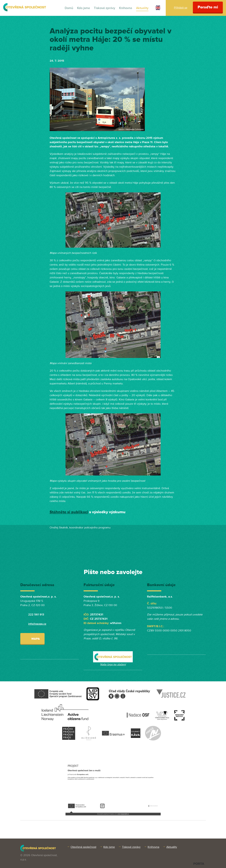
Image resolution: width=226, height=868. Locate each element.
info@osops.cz (37, 624)
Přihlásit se (181, 8)
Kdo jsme (84, 8)
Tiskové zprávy (105, 8)
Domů (69, 8)
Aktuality (142, 8)
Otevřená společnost (83, 847)
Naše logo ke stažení (113, 664)
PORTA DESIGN (199, 864)
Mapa (32, 638)
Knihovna (126, 8)
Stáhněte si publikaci (69, 512)
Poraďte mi (208, 7)
